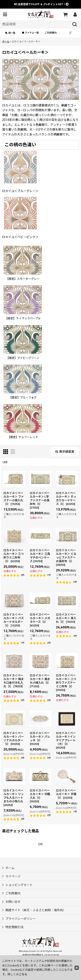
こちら (23, 974)
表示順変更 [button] (65, 452)
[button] (5, 14)
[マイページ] (75, 14)
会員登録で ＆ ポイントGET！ (41, 4)
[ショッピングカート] (65, 14)
